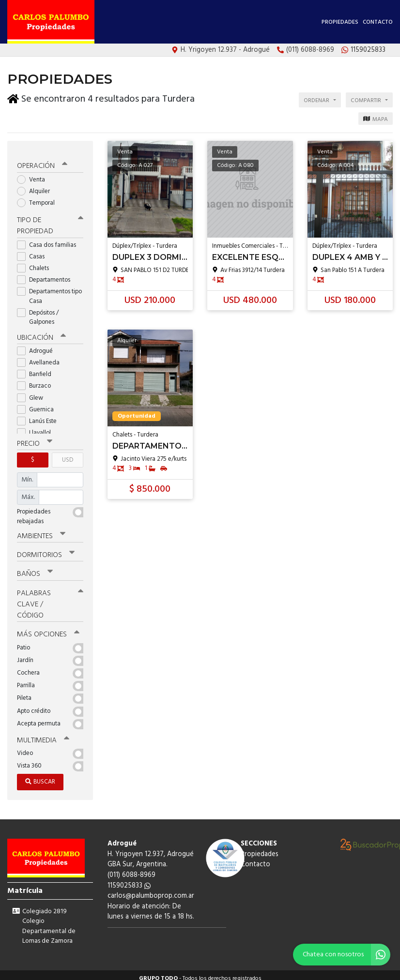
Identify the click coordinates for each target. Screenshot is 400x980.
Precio (35, 438)
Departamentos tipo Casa (49, 291)
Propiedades (340, 22)
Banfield (37, 369)
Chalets (36, 263)
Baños (35, 568)
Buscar (40, 775)
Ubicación (41, 332)
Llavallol (37, 427)
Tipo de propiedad (50, 220)
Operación (42, 161)
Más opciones (48, 628)
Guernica (38, 404)
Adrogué (38, 345)
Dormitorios (46, 549)
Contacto (378, 22)
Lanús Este (40, 415)
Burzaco (37, 381)
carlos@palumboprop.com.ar (151, 889)
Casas (34, 251)
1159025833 (129, 879)
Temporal (39, 198)
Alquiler (37, 186)
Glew (33, 392)
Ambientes (41, 530)
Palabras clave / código (50, 598)
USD (68, 454)
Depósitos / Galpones (39, 312)
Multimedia (43, 734)
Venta (34, 174)
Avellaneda (41, 357)
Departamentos (47, 275)
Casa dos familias (50, 239)
